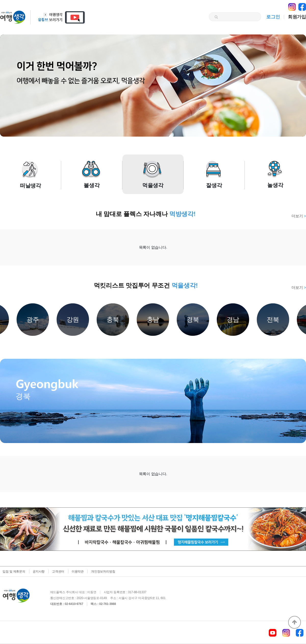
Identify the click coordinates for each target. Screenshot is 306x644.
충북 (113, 319)
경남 (233, 319)
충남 (153, 319)
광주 (33, 319)
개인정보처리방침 (103, 571)
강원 (73, 319)
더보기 (299, 216)
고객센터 (58, 571)
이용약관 (78, 571)
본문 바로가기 (0, 0)
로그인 (273, 17)
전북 (273, 319)
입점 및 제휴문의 (14, 571)
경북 (193, 319)
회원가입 (297, 17)
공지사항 (39, 571)
